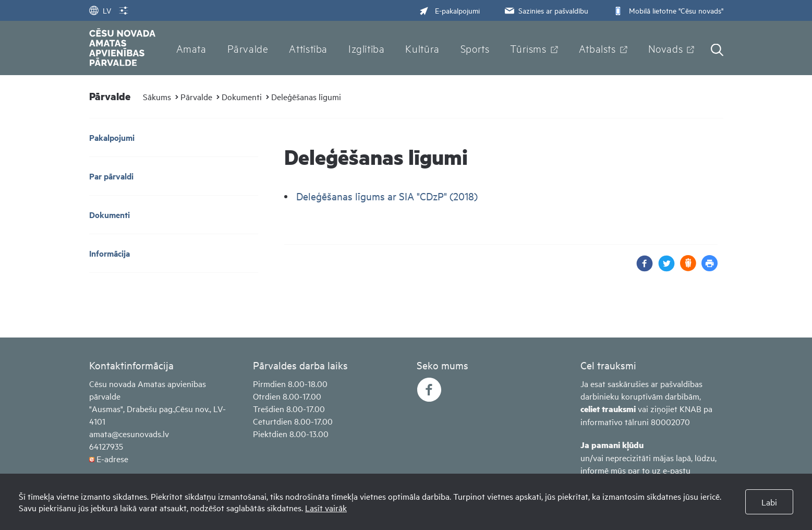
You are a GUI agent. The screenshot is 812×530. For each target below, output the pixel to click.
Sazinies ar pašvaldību (546, 10)
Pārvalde (248, 48)
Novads (666, 48)
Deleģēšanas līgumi (306, 97)
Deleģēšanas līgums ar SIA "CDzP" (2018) (387, 196)
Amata (191, 48)
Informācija (110, 253)
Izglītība (367, 48)
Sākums (157, 97)
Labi (769, 502)
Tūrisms (528, 48)
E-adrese (112, 459)
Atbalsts (597, 48)
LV (100, 10)
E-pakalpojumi (450, 10)
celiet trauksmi (608, 409)
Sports (475, 48)
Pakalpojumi (112, 137)
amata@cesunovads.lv (129, 433)
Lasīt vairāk (326, 508)
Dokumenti (242, 97)
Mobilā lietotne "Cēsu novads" (667, 10)
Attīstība (308, 48)
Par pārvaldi (111, 176)
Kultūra (422, 48)
